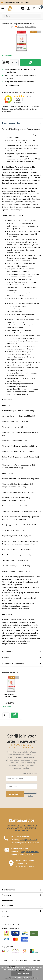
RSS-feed (28, 960)
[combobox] (21, 16)
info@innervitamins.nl (30, 852)
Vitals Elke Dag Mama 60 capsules (10, 695)
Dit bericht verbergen (22, 974)
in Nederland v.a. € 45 (23, 2)
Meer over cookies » (22, 978)
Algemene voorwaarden (13, 960)
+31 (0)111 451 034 (28, 840)
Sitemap (36, 960)
